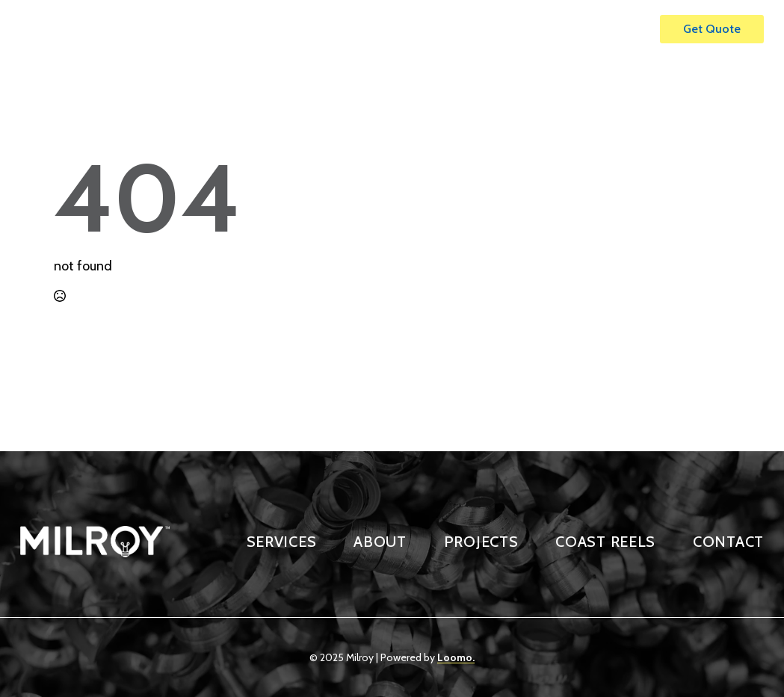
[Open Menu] (633, 29)
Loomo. (456, 657)
